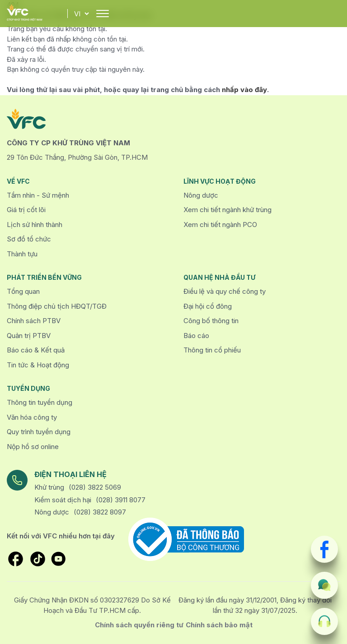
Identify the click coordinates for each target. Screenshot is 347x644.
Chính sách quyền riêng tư (139, 625)
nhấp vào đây (244, 90)
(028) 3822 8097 (100, 512)
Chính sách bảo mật (219, 625)
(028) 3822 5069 (95, 487)
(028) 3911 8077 (121, 500)
